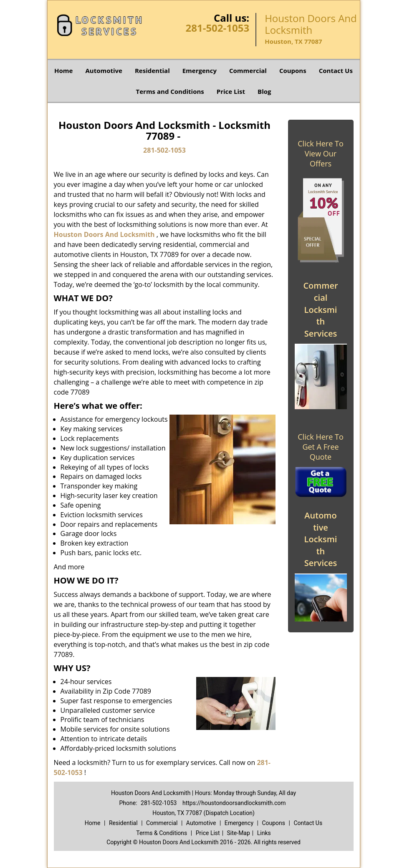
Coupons (293, 70)
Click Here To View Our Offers (320, 153)
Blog (264, 91)
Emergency (200, 70)
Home (63, 70)
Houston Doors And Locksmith (104, 234)
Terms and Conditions (170, 91)
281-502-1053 (217, 28)
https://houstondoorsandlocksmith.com (234, 803)
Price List (231, 91)
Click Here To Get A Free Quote (320, 447)
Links (264, 833)
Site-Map (239, 833)
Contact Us (336, 70)
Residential (152, 70)
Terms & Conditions (162, 833)
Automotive (104, 70)
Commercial (248, 70)
